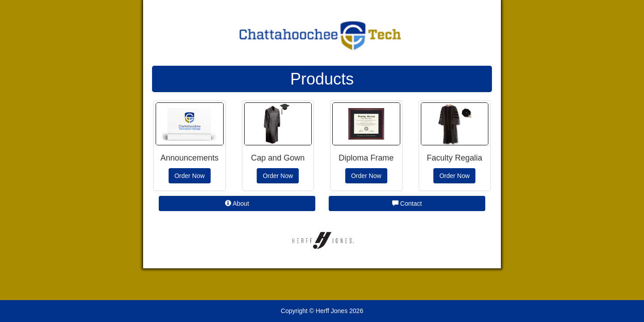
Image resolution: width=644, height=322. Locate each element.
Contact (407, 203)
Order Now (190, 176)
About (237, 203)
